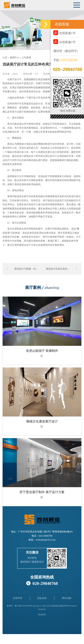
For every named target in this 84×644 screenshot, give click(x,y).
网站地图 (67, 598)
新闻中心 (15, 58)
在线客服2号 (64, 42)
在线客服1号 (64, 33)
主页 (5, 58)
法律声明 (17, 598)
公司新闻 (26, 58)
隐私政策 (42, 598)
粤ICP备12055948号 (23, 606)
